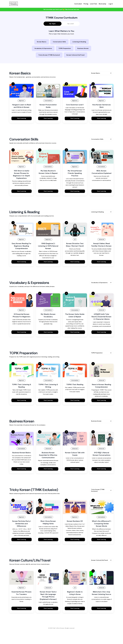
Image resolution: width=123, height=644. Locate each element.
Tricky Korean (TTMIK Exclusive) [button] (49, 55)
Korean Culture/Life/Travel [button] (76, 55)
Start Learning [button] (22, 118)
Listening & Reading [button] (79, 42)
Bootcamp (102, 4)
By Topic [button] (53, 24)
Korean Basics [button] (42, 42)
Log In (111, 4)
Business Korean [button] (83, 48)
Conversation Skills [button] (59, 42)
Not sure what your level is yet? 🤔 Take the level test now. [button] (61, 9)
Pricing (86, 4)
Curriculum (78, 4)
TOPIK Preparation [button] (65, 48)
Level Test (94, 4)
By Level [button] (71, 24)
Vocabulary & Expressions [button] (43, 48)
